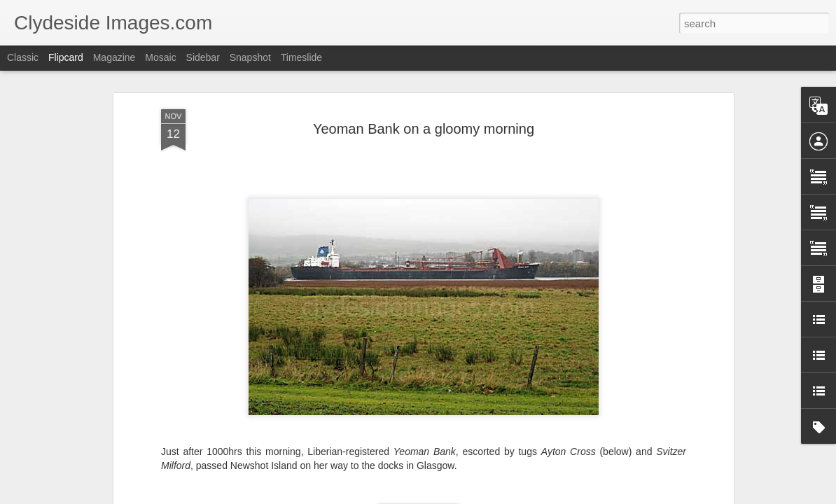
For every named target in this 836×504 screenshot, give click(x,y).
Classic (23, 57)
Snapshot (250, 57)
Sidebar (203, 57)
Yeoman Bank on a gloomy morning (424, 129)
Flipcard (66, 57)
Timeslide (301, 57)
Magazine (114, 57)
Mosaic (160, 57)
